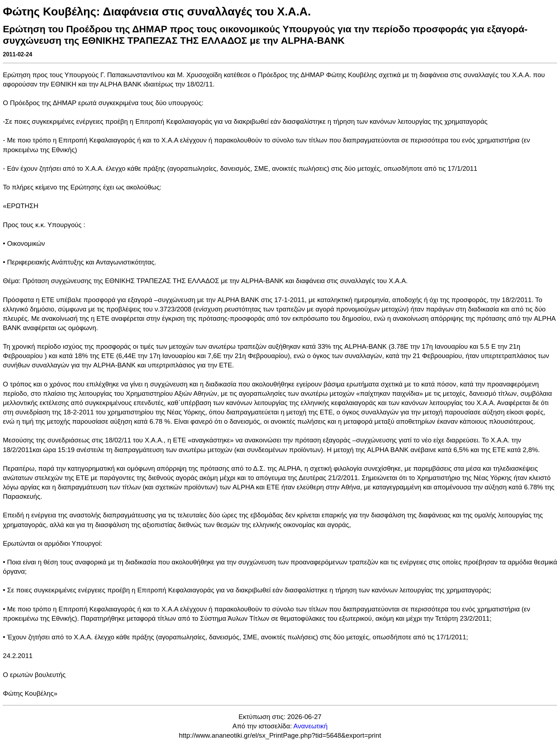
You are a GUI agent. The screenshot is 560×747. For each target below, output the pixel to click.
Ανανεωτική (310, 726)
